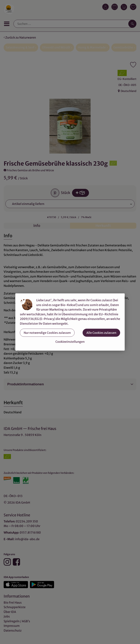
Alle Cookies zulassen (101, 333)
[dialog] (70, 322)
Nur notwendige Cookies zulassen (47, 333)
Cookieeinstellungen (70, 342)
